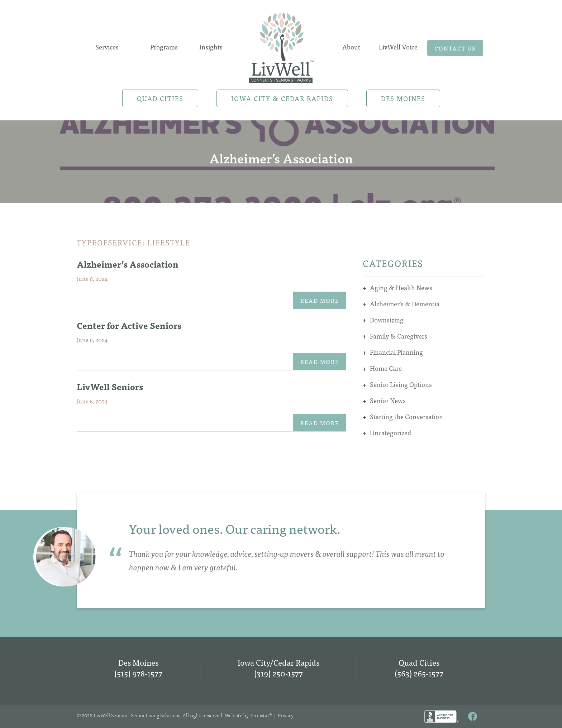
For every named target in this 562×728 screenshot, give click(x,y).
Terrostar (259, 715)
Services (107, 47)
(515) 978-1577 (138, 673)
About (351, 47)
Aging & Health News (401, 288)
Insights (211, 47)
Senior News (388, 400)
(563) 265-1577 (419, 673)
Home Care (386, 368)
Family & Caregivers (399, 336)
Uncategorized (390, 433)
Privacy (286, 715)
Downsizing (387, 320)
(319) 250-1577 (278, 673)
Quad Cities (160, 98)
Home (281, 45)
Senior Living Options (401, 384)
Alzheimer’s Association (128, 264)
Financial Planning (396, 352)
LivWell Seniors (110, 386)
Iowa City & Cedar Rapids (282, 98)
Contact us (455, 48)
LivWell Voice (398, 47)
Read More (320, 300)
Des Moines (403, 98)
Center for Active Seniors (129, 325)
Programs (164, 47)
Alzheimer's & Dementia (405, 304)
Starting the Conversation (406, 416)
